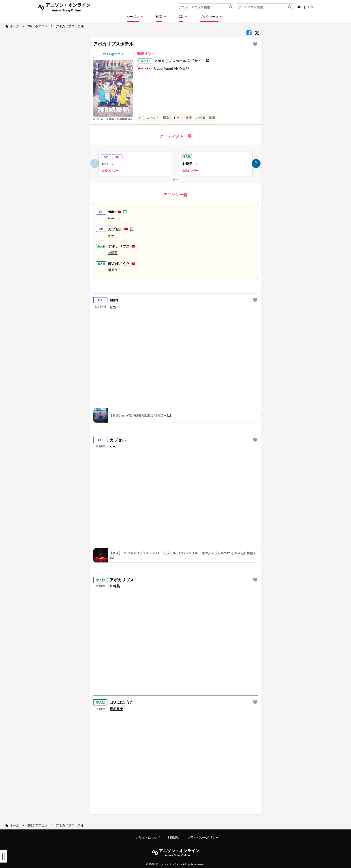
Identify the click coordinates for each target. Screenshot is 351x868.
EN (310, 7)
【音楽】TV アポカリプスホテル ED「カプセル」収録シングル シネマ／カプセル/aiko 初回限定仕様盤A (182, 555)
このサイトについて (146, 838)
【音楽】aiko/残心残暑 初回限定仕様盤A (140, 415)
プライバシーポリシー (203, 838)
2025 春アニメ (37, 26)
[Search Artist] (290, 7)
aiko (108, 164)
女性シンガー (110, 171)
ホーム (12, 26)
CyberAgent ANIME (171, 68)
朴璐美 (190, 164)
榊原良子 (114, 270)
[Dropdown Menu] (136, 18)
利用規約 (174, 838)
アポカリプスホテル (70, 26)
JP (299, 7)
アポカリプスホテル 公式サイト (181, 61)
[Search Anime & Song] (231, 7)
